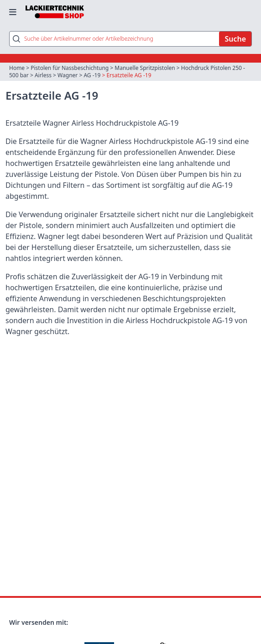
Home (17, 68)
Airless (43, 75)
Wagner (68, 75)
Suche (235, 39)
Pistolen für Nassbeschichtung (70, 68)
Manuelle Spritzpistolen (145, 68)
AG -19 (92, 75)
